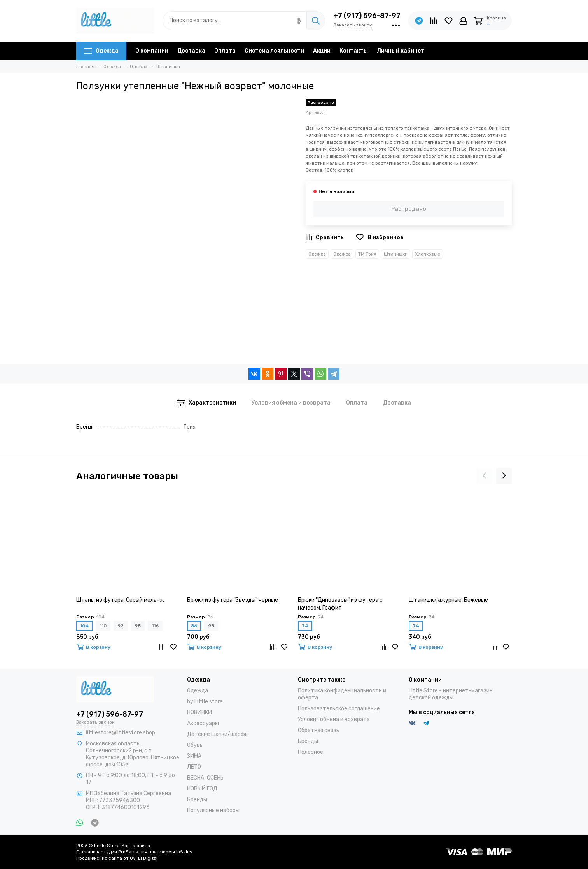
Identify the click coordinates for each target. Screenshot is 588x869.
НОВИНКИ (199, 712)
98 (138, 626)
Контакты (354, 51)
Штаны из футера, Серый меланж (120, 600)
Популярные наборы (213, 810)
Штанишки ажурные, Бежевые (448, 600)
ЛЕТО (194, 767)
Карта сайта (136, 846)
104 (84, 626)
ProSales (128, 852)
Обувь (195, 745)
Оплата (225, 51)
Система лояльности (274, 51)
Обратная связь (318, 730)
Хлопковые (428, 254)
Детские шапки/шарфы (218, 734)
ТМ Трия (367, 254)
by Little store (205, 702)
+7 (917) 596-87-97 (367, 16)
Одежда (101, 51)
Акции (322, 51)
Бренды (197, 800)
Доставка (191, 51)
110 (103, 626)
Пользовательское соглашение (339, 709)
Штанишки (396, 254)
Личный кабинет (401, 51)
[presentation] (485, 476)
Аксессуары (203, 723)
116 (155, 626)
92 (121, 626)
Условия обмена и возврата (334, 719)
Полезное (311, 752)
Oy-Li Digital (144, 858)
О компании (152, 51)
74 (305, 626)
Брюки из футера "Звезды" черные (233, 600)
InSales (184, 852)
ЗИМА (194, 756)
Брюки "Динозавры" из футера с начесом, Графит (340, 604)
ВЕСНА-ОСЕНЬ (205, 778)
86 (194, 626)
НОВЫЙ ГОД (202, 789)
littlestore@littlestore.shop (121, 733)
